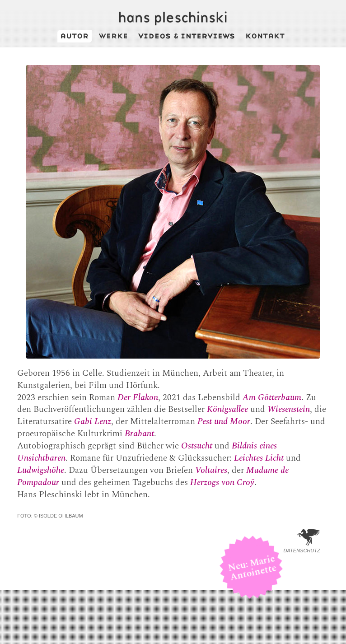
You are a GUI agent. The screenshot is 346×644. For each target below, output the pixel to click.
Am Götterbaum (272, 398)
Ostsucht (197, 446)
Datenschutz (302, 551)
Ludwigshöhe (41, 470)
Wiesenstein (289, 409)
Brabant (139, 434)
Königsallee (227, 409)
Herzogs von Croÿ (222, 483)
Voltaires (211, 470)
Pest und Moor (224, 422)
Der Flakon (138, 398)
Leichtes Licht (259, 458)
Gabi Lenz (93, 422)
